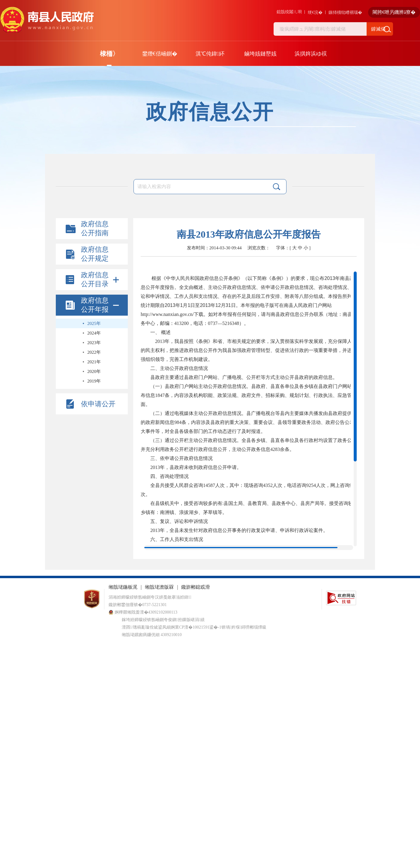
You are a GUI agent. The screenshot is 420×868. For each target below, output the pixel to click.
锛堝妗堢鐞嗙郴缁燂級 (244, 627)
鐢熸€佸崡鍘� (160, 54)
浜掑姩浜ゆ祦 (311, 54)
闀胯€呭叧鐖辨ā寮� (394, 12)
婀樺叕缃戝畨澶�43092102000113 (143, 612)
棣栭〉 (109, 54)
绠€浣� (315, 12)
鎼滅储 (378, 29)
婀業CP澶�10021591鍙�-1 (196, 627)
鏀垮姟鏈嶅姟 (260, 54)
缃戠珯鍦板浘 (123, 587)
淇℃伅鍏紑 (210, 54)
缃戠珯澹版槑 (159, 587)
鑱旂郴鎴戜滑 (196, 587)
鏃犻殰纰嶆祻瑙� (345, 12)
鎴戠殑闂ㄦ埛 (289, 12)
